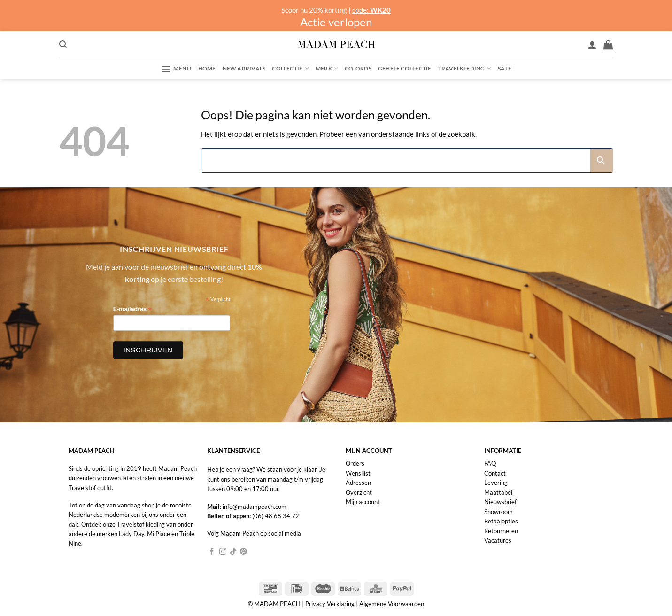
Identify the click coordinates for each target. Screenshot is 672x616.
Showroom (498, 512)
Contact (495, 473)
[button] (63, 44)
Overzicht (359, 492)
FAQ (490, 463)
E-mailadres (132, 310)
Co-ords (358, 68)
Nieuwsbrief (500, 502)
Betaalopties (501, 521)
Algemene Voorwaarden (392, 604)
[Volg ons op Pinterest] (243, 552)
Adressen (358, 483)
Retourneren (501, 531)
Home (207, 68)
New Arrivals (244, 68)
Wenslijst (358, 473)
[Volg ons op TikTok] (233, 552)
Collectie (290, 68)
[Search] (396, 161)
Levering (496, 483)
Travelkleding (465, 68)
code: (371, 10)
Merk (327, 68)
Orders (355, 463)
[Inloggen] (592, 45)
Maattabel (498, 492)
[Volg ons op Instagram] (223, 552)
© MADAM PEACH (275, 604)
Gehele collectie (405, 68)
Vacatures (498, 540)
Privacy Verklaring (330, 604)
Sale (505, 68)
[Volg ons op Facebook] (212, 552)
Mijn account (363, 502)
